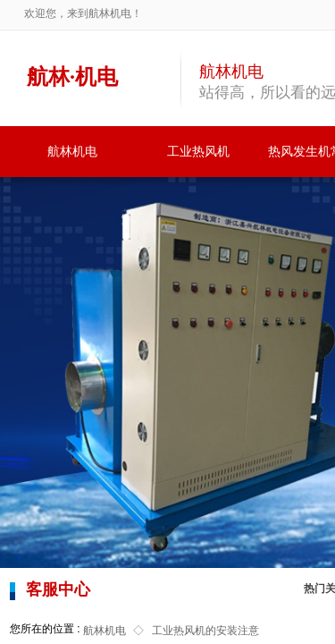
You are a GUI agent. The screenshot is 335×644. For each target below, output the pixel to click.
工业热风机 (198, 152)
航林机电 (72, 152)
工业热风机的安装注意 (205, 631)
